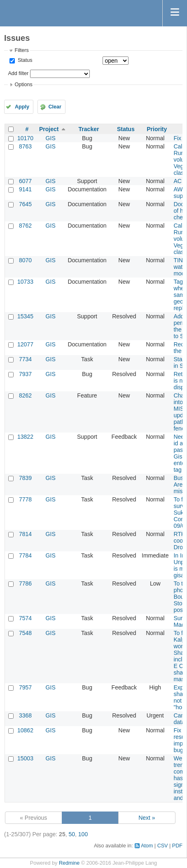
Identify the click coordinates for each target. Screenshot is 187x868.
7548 (25, 633)
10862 (25, 730)
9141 (25, 189)
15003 (25, 758)
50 (72, 834)
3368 (25, 715)
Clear (55, 107)
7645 (25, 204)
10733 (25, 282)
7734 (25, 359)
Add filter (18, 73)
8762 (25, 226)
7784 (25, 555)
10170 (25, 138)
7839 (25, 478)
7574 (25, 618)
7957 (25, 687)
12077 (25, 344)
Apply (22, 107)
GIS (51, 138)
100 (83, 834)
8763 (25, 146)
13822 (25, 437)
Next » (147, 818)
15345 (25, 316)
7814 (25, 534)
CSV (163, 846)
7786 (25, 583)
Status (24, 60)
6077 (25, 181)
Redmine (69, 863)
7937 (25, 374)
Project (49, 129)
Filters (21, 50)
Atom (147, 846)
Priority (157, 129)
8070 (25, 260)
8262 (25, 395)
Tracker (89, 129)
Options (23, 85)
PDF (177, 846)
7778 (25, 499)
